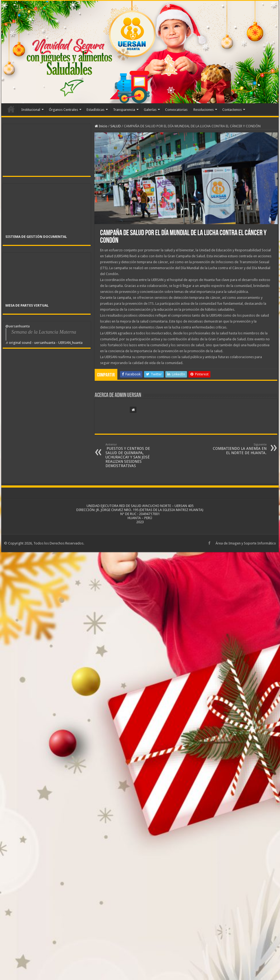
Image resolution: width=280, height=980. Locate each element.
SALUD (116, 126)
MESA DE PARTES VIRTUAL (27, 305)
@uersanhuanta (18, 326)
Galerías (150, 110)
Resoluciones (204, 110)
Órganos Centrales (63, 110)
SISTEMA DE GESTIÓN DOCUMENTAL (36, 237)
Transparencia (124, 110)
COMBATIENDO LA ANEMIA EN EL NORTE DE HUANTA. (239, 449)
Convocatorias (176, 110)
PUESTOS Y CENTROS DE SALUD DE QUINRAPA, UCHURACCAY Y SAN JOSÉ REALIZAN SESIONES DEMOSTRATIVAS (133, 455)
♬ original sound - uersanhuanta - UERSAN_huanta (44, 343)
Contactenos (232, 110)
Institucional (31, 110)
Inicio (11, 109)
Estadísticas (95, 110)
